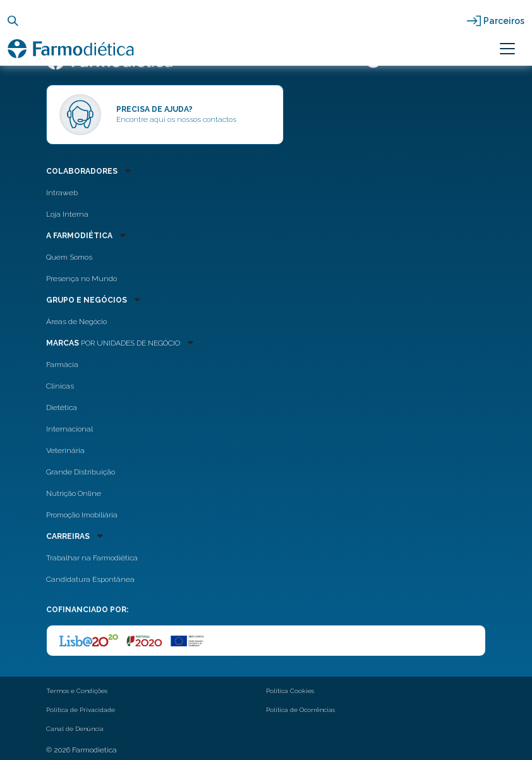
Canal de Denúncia (75, 729)
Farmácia (62, 365)
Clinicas (60, 386)
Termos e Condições (77, 691)
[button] (229, 171)
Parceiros (504, 21)
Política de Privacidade (81, 710)
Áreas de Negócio (76, 322)
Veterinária (65, 450)
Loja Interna (67, 214)
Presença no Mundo (82, 279)
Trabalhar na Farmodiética (92, 558)
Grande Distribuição (81, 472)
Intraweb (62, 193)
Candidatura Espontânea (90, 579)
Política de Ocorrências (300, 710)
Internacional (70, 429)
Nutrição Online (74, 493)
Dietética (62, 407)
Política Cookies (290, 691)
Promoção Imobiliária (82, 515)
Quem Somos (69, 257)
